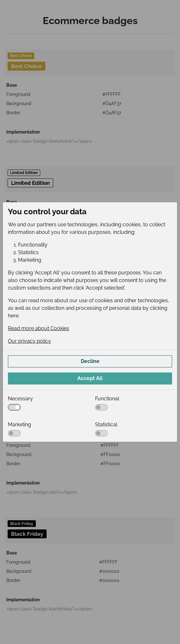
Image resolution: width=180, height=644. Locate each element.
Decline (90, 361)
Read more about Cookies (39, 328)
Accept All (90, 378)
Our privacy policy (29, 341)
